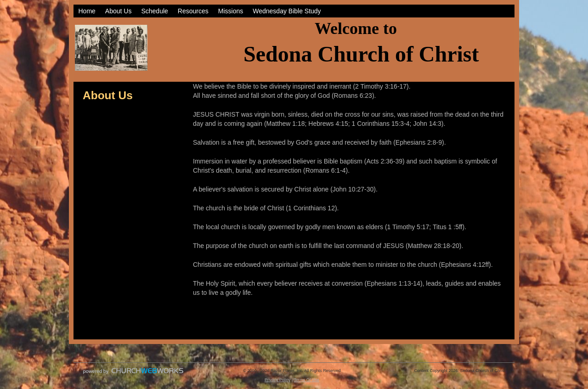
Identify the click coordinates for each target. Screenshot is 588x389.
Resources (193, 11)
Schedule (154, 11)
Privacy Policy (277, 380)
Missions (231, 11)
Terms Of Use (307, 380)
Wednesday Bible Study (287, 11)
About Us (119, 11)
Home (87, 11)
